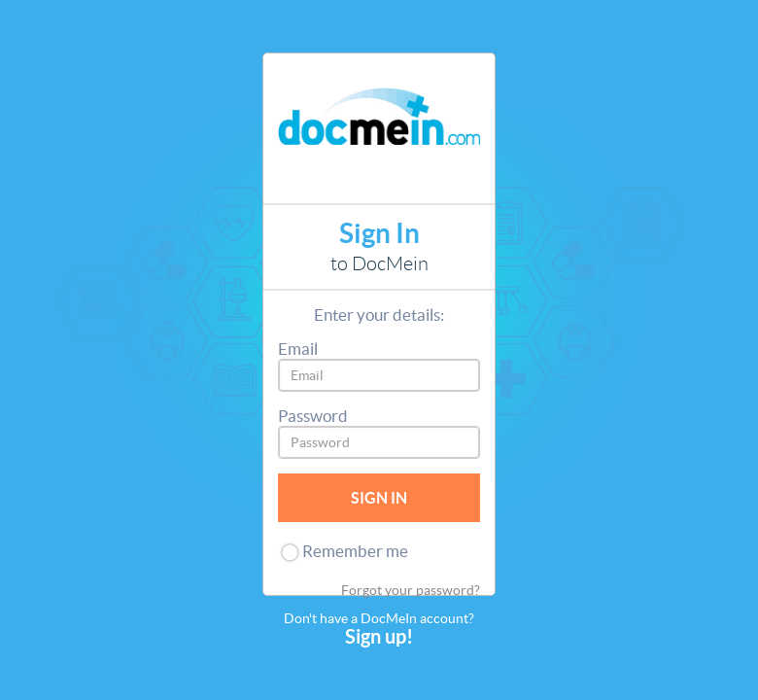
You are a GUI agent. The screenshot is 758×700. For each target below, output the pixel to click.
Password (313, 416)
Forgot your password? (411, 590)
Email (298, 349)
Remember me (355, 551)
